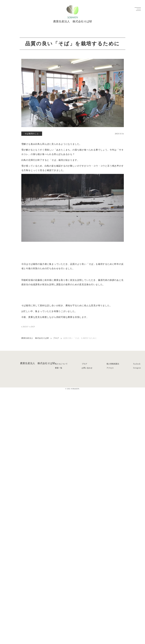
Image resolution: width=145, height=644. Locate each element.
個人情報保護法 (113, 364)
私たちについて (61, 364)
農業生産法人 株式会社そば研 (35, 338)
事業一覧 (59, 368)
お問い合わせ (87, 368)
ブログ (56, 338)
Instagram (137, 368)
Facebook (137, 364)
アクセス (110, 368)
